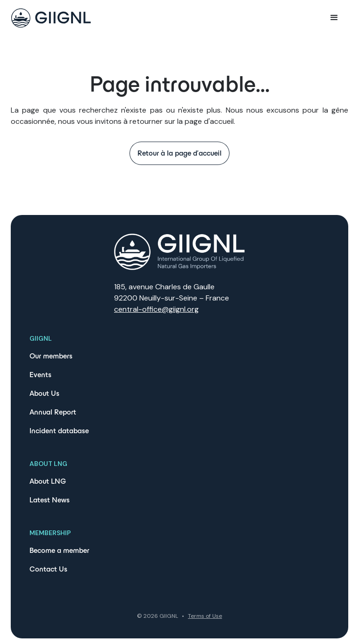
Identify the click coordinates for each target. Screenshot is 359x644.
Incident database (59, 431)
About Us (44, 393)
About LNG (48, 481)
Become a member (59, 550)
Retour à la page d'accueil (179, 153)
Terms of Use (205, 616)
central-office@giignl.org (156, 309)
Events (40, 375)
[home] (51, 18)
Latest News (50, 500)
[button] (334, 18)
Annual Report (53, 412)
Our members (51, 356)
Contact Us (48, 569)
